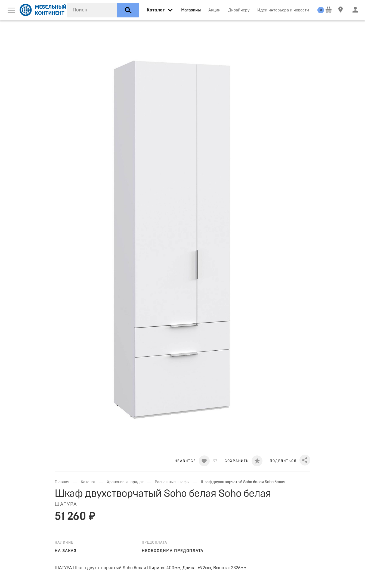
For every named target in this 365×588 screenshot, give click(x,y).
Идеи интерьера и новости (283, 10)
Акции (214, 10)
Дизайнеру (239, 10)
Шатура (66, 504)
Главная (62, 482)
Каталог (88, 482)
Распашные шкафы (172, 482)
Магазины (191, 10)
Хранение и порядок (125, 482)
